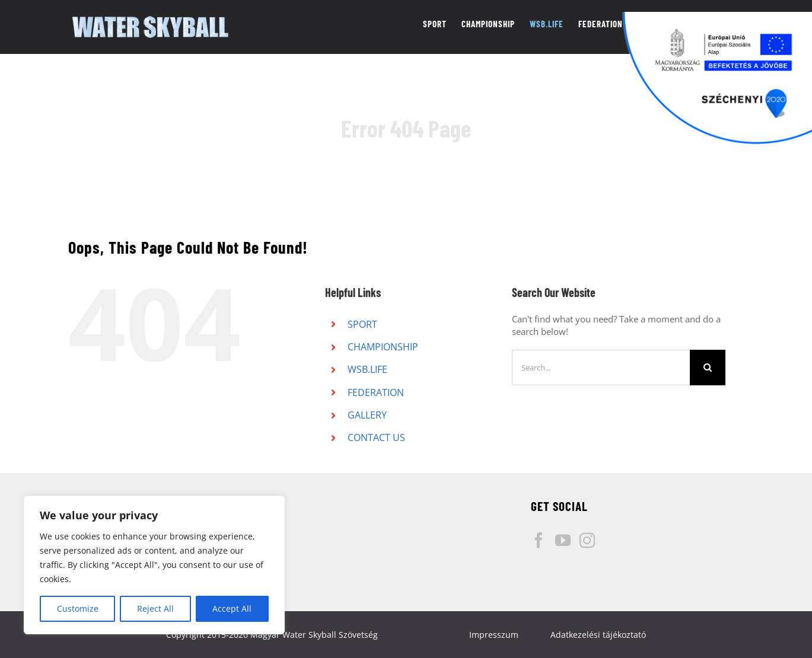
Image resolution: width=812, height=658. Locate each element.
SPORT (362, 324)
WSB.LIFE (367, 369)
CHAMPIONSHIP (383, 347)
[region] (154, 565)
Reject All (155, 609)
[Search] (708, 368)
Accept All (232, 609)
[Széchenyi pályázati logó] (717, 78)
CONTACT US (376, 437)
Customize (78, 609)
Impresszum (494, 635)
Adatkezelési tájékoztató (598, 635)
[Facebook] (539, 540)
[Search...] (601, 368)
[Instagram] (587, 540)
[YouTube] (563, 540)
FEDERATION (376, 392)
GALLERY (367, 415)
